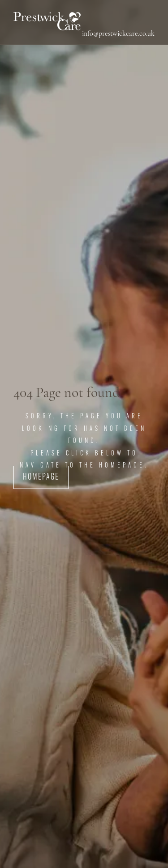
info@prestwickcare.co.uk (118, 34)
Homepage (41, 477)
